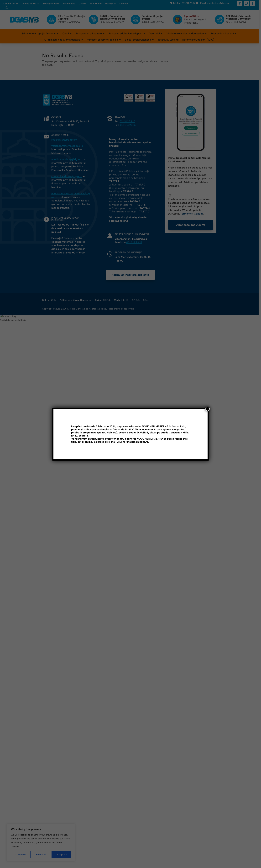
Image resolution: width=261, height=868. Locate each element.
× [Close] (208, 409)
